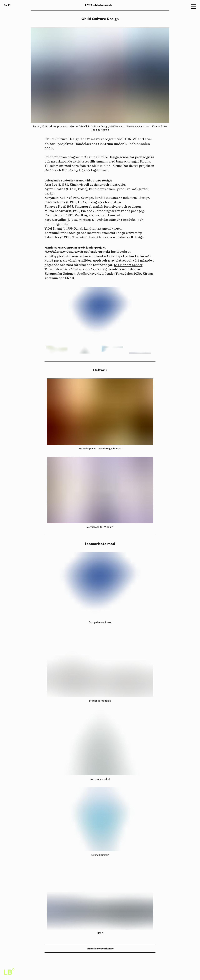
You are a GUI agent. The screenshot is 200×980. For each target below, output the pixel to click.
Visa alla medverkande (100, 949)
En (10, 6)
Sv (6, 5)
